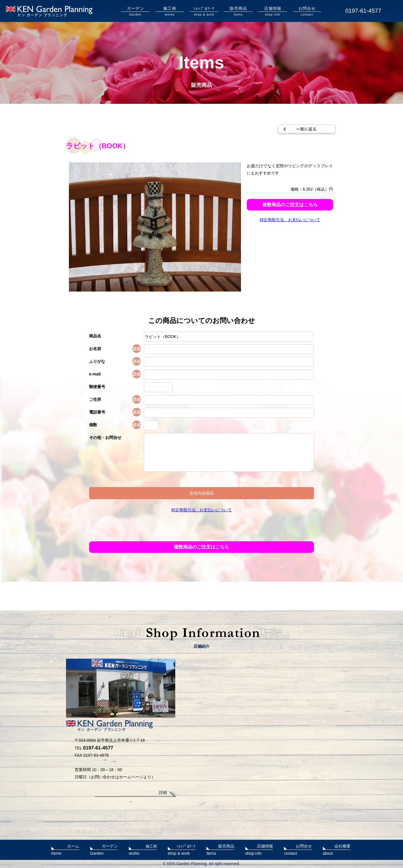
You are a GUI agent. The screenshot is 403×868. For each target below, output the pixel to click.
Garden (135, 11)
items (238, 11)
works (170, 11)
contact (307, 11)
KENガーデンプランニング (49, 11)
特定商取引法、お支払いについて (290, 220)
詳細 (163, 792)
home (65, 849)
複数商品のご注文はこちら (290, 205)
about (337, 849)
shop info (273, 11)
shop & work (204, 11)
